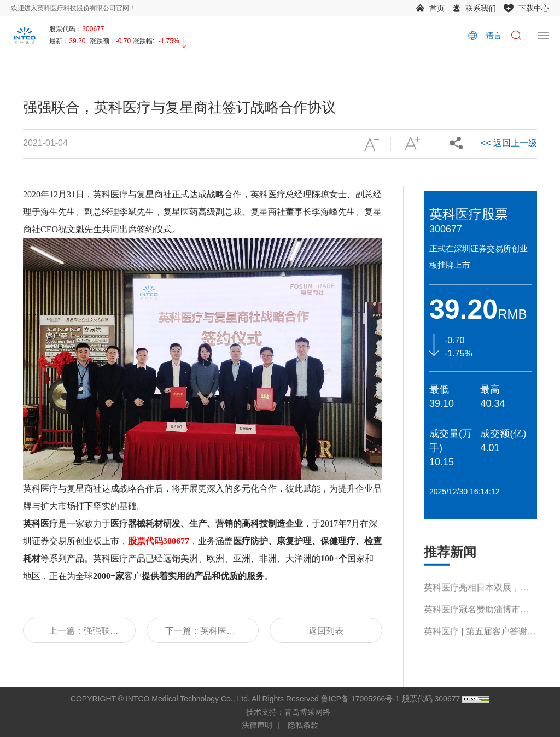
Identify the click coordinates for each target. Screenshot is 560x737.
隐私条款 (303, 725)
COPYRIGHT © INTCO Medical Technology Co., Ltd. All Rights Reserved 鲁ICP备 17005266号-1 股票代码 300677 (265, 699)
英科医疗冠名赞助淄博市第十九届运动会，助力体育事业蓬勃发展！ (476, 624)
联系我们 (481, 8)
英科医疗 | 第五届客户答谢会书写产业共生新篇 (480, 645)
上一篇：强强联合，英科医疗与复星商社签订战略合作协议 (79, 634)
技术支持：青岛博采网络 (288, 712)
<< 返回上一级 (509, 143)
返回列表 (326, 631)
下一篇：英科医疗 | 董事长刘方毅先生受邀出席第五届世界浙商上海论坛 (203, 634)
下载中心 (534, 8)
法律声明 (257, 725)
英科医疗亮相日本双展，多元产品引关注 (476, 602)
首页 (437, 8)
